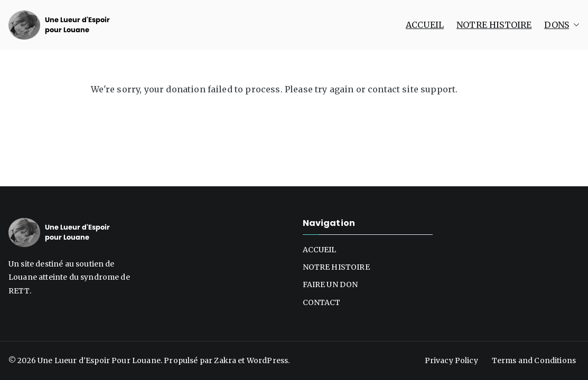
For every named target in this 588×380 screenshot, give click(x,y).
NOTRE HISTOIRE (494, 25)
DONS (562, 25)
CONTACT (322, 302)
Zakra (225, 360)
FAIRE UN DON (330, 284)
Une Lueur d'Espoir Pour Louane (99, 360)
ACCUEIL (425, 25)
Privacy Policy (451, 360)
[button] (574, 25)
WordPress (267, 360)
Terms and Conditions (534, 360)
